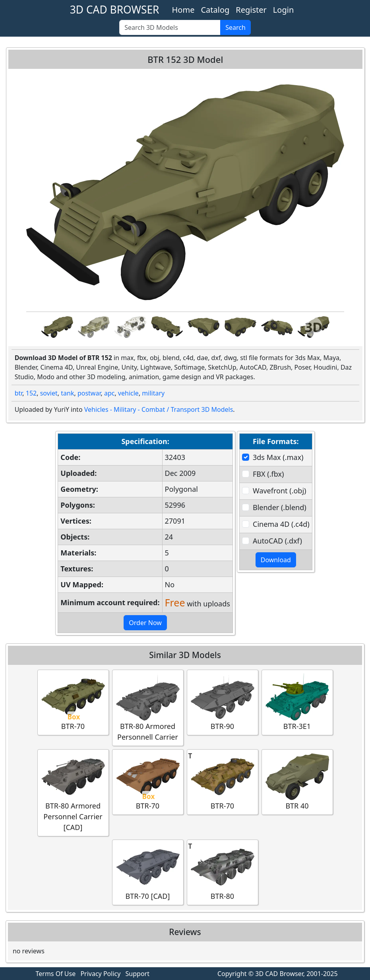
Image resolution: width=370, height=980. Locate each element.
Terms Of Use (56, 974)
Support (138, 974)
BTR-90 (223, 702)
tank (67, 393)
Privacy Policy (100, 974)
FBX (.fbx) (268, 474)
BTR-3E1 (297, 702)
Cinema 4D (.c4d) (281, 524)
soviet (49, 393)
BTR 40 (297, 782)
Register (251, 10)
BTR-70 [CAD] (148, 872)
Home (183, 10)
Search (235, 27)
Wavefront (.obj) (279, 491)
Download (276, 560)
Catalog (215, 10)
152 (31, 393)
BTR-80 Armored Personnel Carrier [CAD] (73, 792)
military (153, 393)
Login (283, 10)
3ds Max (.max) (278, 457)
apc (109, 393)
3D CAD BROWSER (115, 10)
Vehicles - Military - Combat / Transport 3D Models (159, 409)
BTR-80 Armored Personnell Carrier (148, 707)
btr (19, 393)
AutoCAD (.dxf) (277, 541)
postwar (89, 393)
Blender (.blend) (280, 507)
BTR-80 (223, 872)
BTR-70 (73, 702)
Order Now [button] (145, 623)
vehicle (128, 393)
